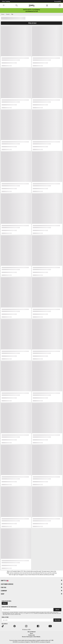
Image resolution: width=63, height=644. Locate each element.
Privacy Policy (31, 613)
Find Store (57, 620)
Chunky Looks (32, 635)
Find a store (5, 617)
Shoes (32, 633)
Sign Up (5, 603)
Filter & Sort (32, 23)
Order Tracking (6, 1)
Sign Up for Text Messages (9, 607)
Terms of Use (23, 613)
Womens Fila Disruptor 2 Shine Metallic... (32, 637)
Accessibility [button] (58, 1)
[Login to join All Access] (32, 10)
